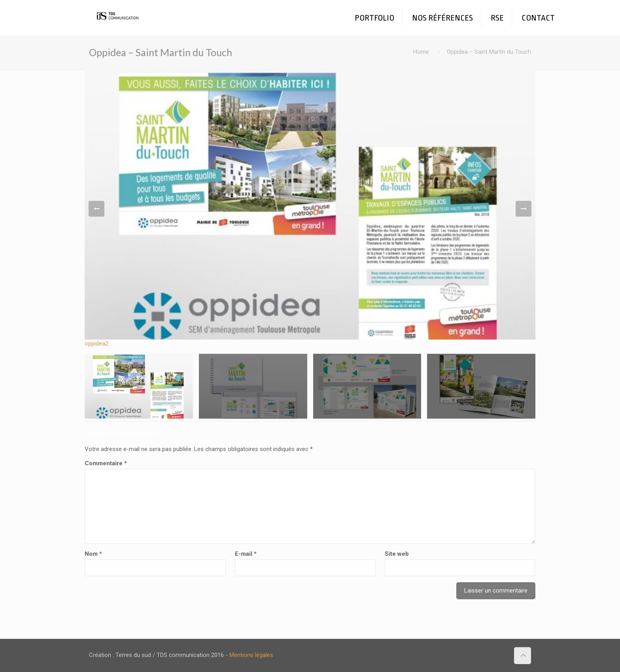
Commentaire (106, 463)
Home (421, 52)
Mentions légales (251, 655)
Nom (93, 554)
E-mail (246, 554)
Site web (397, 554)
